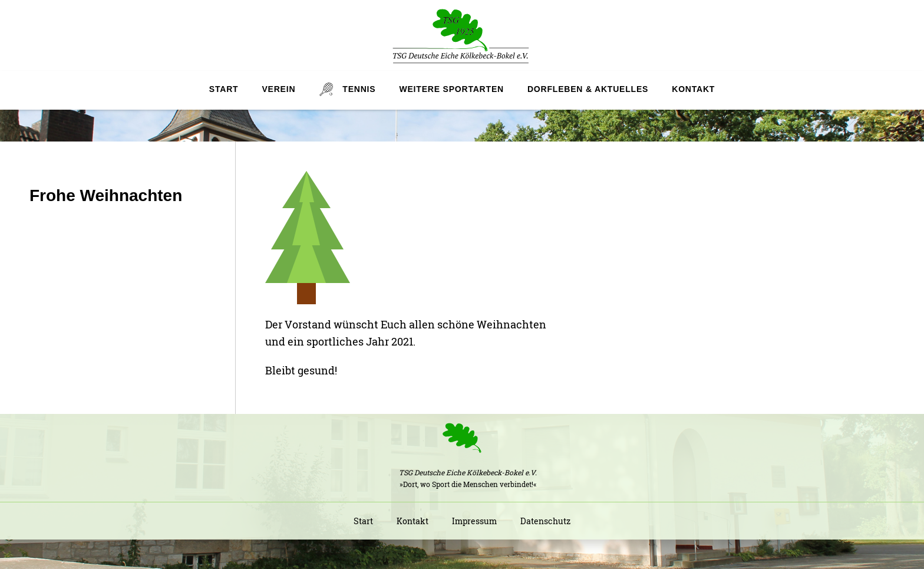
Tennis (359, 89)
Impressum (474, 521)
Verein (278, 89)
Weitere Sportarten (451, 89)
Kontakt (693, 89)
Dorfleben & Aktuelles (588, 89)
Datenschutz (545, 521)
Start (224, 89)
